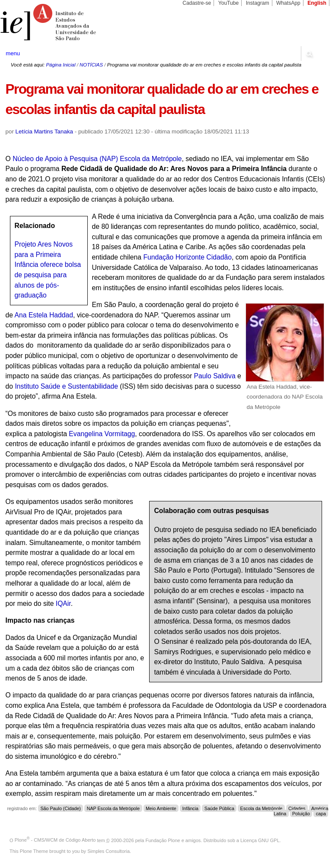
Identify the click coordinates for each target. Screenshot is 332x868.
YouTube (229, 3)
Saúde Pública (219, 808)
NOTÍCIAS (91, 65)
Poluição (301, 814)
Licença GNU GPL (260, 840)
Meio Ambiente (161, 808)
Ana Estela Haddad (44, 315)
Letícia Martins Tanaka (44, 131)
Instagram (258, 3)
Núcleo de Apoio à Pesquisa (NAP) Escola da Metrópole (97, 159)
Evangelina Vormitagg (101, 434)
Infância (191, 808)
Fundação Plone (163, 840)
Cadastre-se (197, 3)
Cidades (297, 808)
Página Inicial (61, 65)
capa (321, 814)
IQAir (63, 603)
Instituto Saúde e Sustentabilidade (66, 386)
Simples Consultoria (109, 851)
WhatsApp (288, 3)
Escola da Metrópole (262, 808)
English (317, 3)
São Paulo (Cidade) (61, 808)
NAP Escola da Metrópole (113, 808)
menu (13, 53)
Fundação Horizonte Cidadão (187, 257)
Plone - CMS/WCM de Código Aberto (55, 840)
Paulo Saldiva (216, 376)
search (309, 54)
